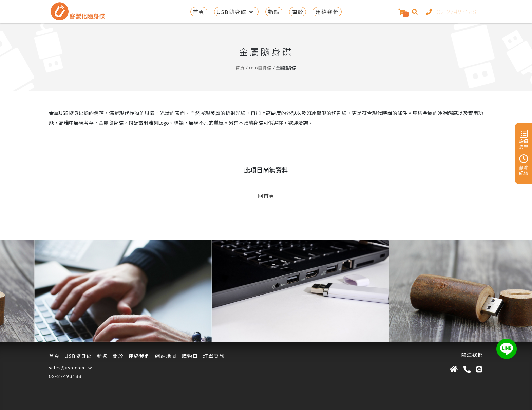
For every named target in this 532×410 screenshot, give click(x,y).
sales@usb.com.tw (71, 368)
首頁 (199, 12)
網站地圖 (166, 356)
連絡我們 (327, 12)
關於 (297, 12)
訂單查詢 (214, 356)
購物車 (190, 356)
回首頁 (266, 196)
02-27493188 (450, 12)
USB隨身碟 (236, 12)
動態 (274, 12)
